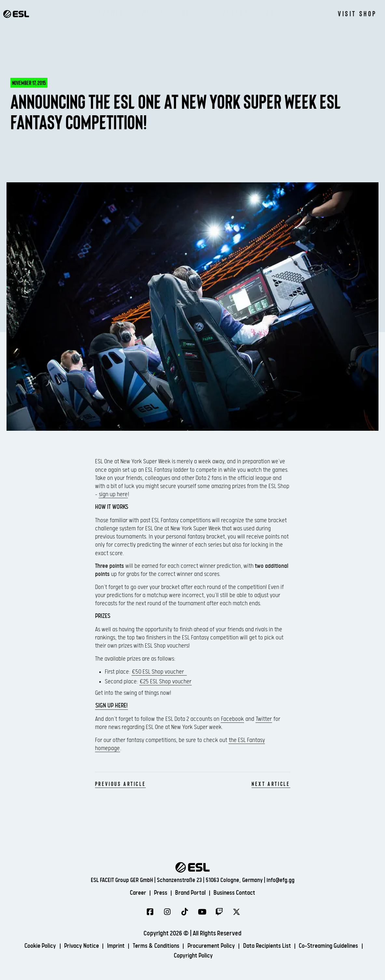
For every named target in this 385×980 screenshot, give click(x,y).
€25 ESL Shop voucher (165, 682)
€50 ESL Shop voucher (159, 672)
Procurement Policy (212, 946)
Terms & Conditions (154, 946)
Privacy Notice (76, 946)
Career (135, 893)
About (277, 13)
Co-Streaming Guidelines (336, 946)
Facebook (232, 719)
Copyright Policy (193, 956)
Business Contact (237, 893)
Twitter (264, 719)
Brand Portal (191, 893)
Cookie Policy (32, 946)
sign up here (113, 494)
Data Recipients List (271, 946)
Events (111, 13)
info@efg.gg (281, 880)
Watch (153, 13)
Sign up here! (111, 706)
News (191, 13)
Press (159, 893)
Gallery (233, 13)
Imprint (111, 946)
